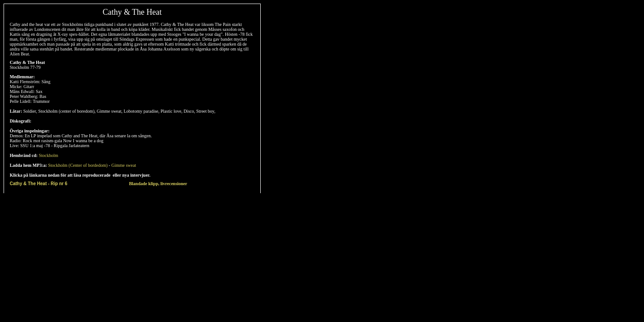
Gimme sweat (124, 165)
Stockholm (49, 155)
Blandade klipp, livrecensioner (158, 184)
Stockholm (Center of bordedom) (78, 165)
